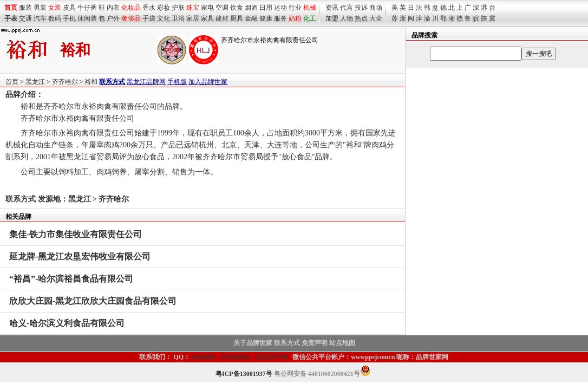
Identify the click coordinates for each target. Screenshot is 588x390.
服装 (25, 8)
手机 (69, 18)
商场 (376, 8)
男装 (40, 8)
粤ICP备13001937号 (244, 374)
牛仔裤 (87, 8)
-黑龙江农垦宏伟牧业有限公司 (80, 256)
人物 (347, 18)
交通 (25, 18)
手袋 (149, 18)
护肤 (178, 8)
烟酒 (251, 8)
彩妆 (164, 8)
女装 (55, 8)
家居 (193, 18)
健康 (266, 18)
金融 (251, 18)
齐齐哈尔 (65, 82)
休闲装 (87, 18)
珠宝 (193, 8)
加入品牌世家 (208, 82)
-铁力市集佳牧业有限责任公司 (76, 234)
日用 (266, 8)
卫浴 (178, 18)
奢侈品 (131, 18)
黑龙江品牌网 (146, 82)
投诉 (361, 8)
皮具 (69, 8)
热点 (361, 18)
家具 (207, 18)
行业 (295, 8)
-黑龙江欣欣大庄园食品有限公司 (93, 301)
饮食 (237, 8)
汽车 (40, 18)
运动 (280, 8)
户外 (113, 18)
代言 (347, 8)
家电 (207, 8)
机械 (310, 8)
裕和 (91, 82)
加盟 (332, 18)
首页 (12, 82)
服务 (280, 18)
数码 (55, 18)
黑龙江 (35, 82)
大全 (376, 18)
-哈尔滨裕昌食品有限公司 (71, 279)
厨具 (237, 18)
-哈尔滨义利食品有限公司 (67, 323)
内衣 (113, 8)
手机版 (177, 82)
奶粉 (295, 18)
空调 (222, 8)
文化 (164, 18)
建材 (222, 18)
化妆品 (131, 8)
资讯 (332, 8)
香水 (149, 8)
